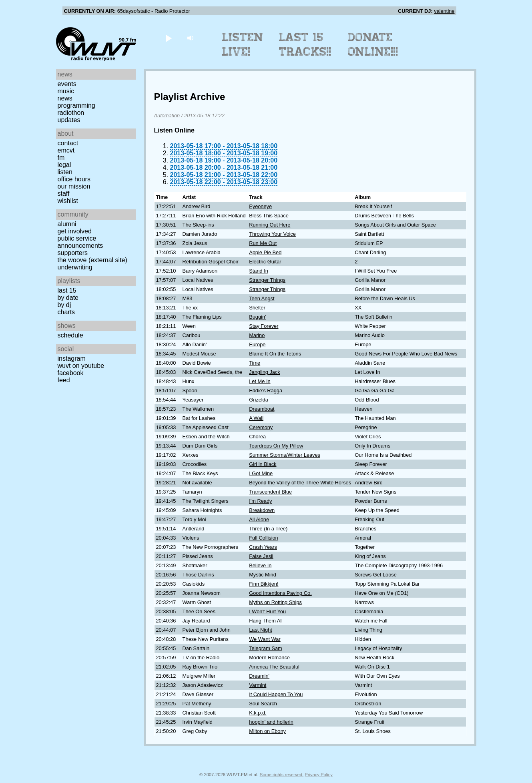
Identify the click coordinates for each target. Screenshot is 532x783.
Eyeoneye (260, 206)
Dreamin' (259, 676)
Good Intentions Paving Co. (280, 593)
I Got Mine (261, 473)
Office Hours (74, 179)
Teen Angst (262, 298)
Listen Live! (243, 44)
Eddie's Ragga (266, 390)
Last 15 (67, 290)
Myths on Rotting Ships (275, 602)
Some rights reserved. (282, 775)
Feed (64, 380)
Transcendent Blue (270, 492)
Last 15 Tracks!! (305, 44)
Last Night (261, 630)
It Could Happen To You (276, 694)
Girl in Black (263, 464)
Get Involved (75, 231)
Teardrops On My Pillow (276, 446)
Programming (76, 105)
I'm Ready (260, 501)
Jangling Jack (265, 372)
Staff (64, 194)
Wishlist (68, 201)
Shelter (257, 308)
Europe (257, 344)
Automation (167, 115)
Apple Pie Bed (265, 252)
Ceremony (261, 427)
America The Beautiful (274, 667)
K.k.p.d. (258, 713)
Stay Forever (264, 326)
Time (255, 363)
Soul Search (263, 704)
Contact (68, 143)
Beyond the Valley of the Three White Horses (300, 483)
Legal (64, 165)
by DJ (64, 305)
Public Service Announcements (80, 242)
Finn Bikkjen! (264, 584)
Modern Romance (269, 658)
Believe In (260, 565)
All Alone (259, 519)
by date (68, 298)
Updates (69, 120)
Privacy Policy (319, 775)
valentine (444, 11)
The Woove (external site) (92, 260)
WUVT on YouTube (81, 366)
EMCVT (66, 150)
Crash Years (263, 547)
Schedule (70, 335)
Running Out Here (270, 225)
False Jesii (261, 556)
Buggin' (257, 317)
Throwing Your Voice (272, 234)
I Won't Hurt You (267, 611)
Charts (66, 312)
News (65, 98)
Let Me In (260, 381)
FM (61, 158)
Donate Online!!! (373, 44)
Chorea (257, 437)
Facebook (71, 373)
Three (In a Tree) (268, 529)
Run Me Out (263, 243)
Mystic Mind (263, 575)
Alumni (67, 224)
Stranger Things (267, 280)
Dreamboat (262, 409)
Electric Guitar (265, 262)
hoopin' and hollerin (271, 722)
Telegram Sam (266, 648)
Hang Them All (266, 621)
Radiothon (71, 113)
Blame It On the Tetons (275, 354)
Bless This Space (269, 216)
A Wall (256, 418)
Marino (257, 335)
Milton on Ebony (267, 731)
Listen (65, 172)
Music (66, 91)
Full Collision (264, 538)
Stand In (259, 271)
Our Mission (74, 186)
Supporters (73, 253)
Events (67, 84)
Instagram (72, 358)
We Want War (265, 639)
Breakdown (262, 510)
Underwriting (75, 267)
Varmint (258, 685)
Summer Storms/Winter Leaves (285, 455)
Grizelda (259, 400)
